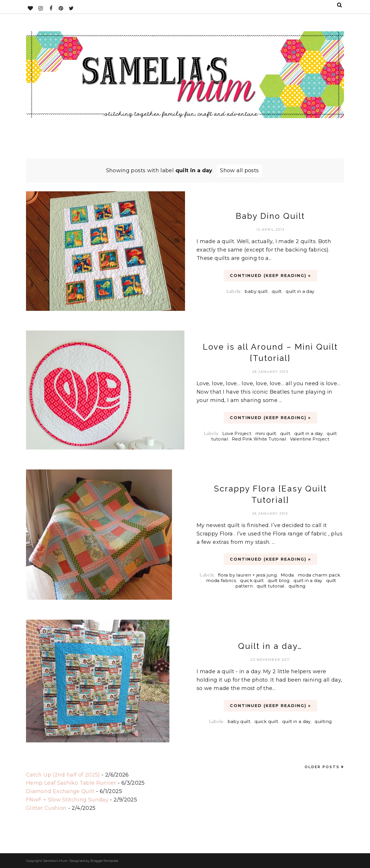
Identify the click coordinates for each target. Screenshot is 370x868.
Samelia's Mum (55, 861)
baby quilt (256, 291)
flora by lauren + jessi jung (247, 575)
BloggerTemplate (104, 861)
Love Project (237, 433)
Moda (287, 575)
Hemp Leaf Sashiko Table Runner (71, 783)
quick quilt (252, 580)
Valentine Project (310, 439)
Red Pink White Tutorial (259, 439)
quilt (277, 291)
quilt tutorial (271, 586)
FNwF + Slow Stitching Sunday (67, 800)
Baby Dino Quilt (270, 216)
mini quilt (266, 433)
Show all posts (239, 170)
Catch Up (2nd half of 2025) (63, 775)
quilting (297, 586)
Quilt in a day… (270, 646)
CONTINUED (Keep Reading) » (270, 276)
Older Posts (322, 767)
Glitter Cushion (46, 808)
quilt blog (279, 580)
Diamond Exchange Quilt (60, 791)
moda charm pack (319, 575)
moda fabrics (221, 580)
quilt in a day (300, 291)
